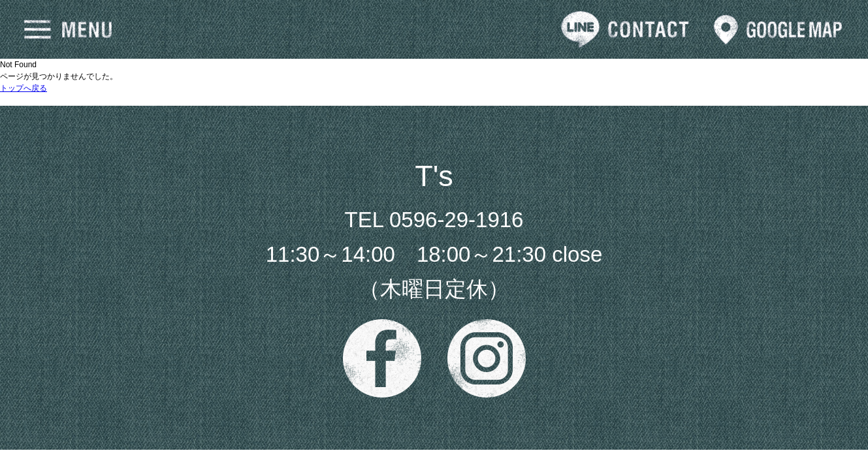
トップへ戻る (24, 88)
